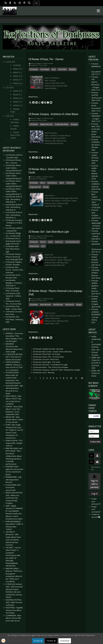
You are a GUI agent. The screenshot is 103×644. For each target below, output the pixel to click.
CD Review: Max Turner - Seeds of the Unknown (52, 352)
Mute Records (45, 305)
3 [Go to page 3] (47, 378)
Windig (46, 187)
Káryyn (79, 305)
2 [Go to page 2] (44, 378)
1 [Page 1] (40, 378)
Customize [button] (65, 641)
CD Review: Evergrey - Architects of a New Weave (53, 114)
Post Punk (70, 183)
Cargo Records (35, 187)
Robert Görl (34, 246)
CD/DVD (10, 88)
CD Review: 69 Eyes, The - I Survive (46, 59)
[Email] (94, 436)
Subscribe (95, 442)
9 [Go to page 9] (67, 378)
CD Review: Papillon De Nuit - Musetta (48, 349)
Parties (10, 116)
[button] (30, 103)
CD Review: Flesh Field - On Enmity (47, 354)
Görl (43, 246)
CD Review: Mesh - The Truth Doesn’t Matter (51, 367)
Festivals (17, 65)
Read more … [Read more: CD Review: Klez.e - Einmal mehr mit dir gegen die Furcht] (34, 214)
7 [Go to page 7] (60, 378)
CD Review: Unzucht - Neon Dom (46, 359)
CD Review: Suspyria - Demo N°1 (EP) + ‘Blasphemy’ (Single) (56, 370)
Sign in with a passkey (94, 482)
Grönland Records (72, 242)
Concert (11, 62)
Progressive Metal (62, 124)
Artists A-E (18, 69)
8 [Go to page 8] (64, 378)
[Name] (94, 431)
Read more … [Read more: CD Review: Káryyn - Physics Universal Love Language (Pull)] (34, 332)
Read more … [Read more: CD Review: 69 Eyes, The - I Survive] (34, 97)
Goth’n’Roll (62, 69)
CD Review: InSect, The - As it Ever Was (48, 357)
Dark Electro (52, 183)
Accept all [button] (38, 641)
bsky (36, 3)
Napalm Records (46, 124)
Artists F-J (17, 72)
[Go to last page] (82, 378)
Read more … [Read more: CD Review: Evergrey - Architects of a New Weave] (34, 152)
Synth (62, 183)
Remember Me (96, 468)
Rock (54, 69)
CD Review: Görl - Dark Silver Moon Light (49, 232)
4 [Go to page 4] (50, 378)
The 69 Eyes (45, 69)
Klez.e (43, 183)
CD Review (34, 69)
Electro (43, 242)
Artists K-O (18, 76)
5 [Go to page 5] (54, 378)
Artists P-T (18, 80)
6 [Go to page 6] (57, 378)
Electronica (70, 305)
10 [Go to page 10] (71, 378)
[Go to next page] (76, 378)
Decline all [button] (51, 641)
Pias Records (58, 305)
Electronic (59, 242)
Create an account (96, 516)
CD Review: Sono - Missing (43, 372)
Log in (94, 494)
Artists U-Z (18, 83)
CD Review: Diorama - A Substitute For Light (50, 365)
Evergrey (74, 124)
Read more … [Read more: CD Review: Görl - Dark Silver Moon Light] (34, 274)
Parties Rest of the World (15, 135)
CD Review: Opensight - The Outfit (46, 362)
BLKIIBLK (72, 69)
